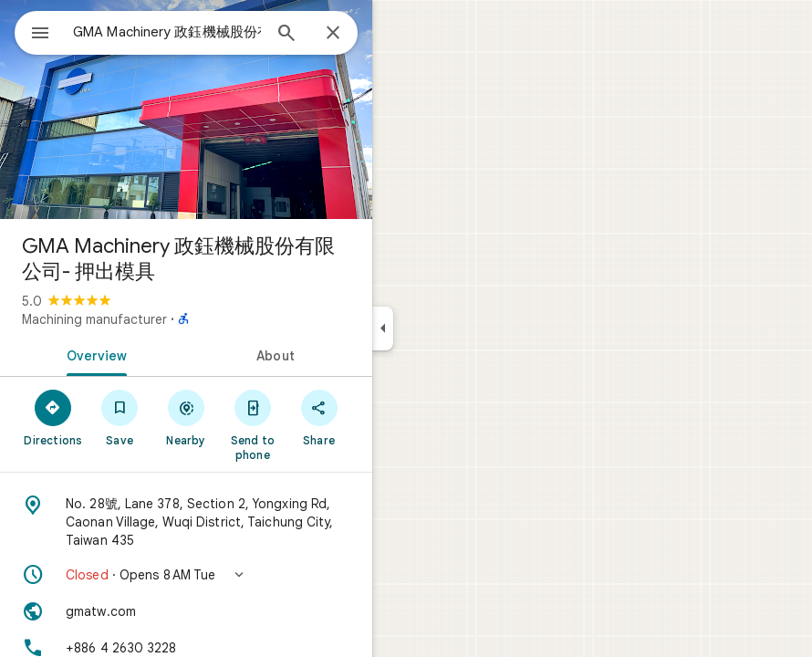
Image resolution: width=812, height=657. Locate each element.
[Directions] (53, 417)
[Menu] (40, 35)
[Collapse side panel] (383, 328)
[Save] (120, 417)
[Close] (333, 34)
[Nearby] (187, 417)
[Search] (286, 35)
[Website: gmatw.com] (186, 611)
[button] (186, 575)
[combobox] (167, 32)
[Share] (319, 417)
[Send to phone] (252, 424)
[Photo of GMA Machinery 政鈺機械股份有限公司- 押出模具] (186, 109)
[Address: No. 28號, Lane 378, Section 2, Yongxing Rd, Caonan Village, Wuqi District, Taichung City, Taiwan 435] (186, 522)
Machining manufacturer (94, 319)
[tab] (93, 354)
